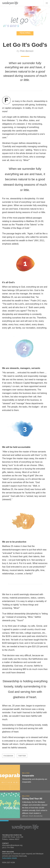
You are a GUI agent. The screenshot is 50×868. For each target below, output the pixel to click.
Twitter (22, 756)
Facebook (8, 756)
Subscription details (10, 858)
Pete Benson (27, 51)
